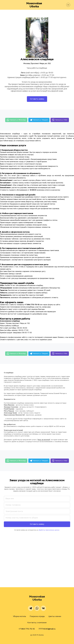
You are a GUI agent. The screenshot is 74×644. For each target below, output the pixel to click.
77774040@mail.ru (47, 629)
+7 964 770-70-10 (27, 629)
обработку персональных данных (49, 530)
